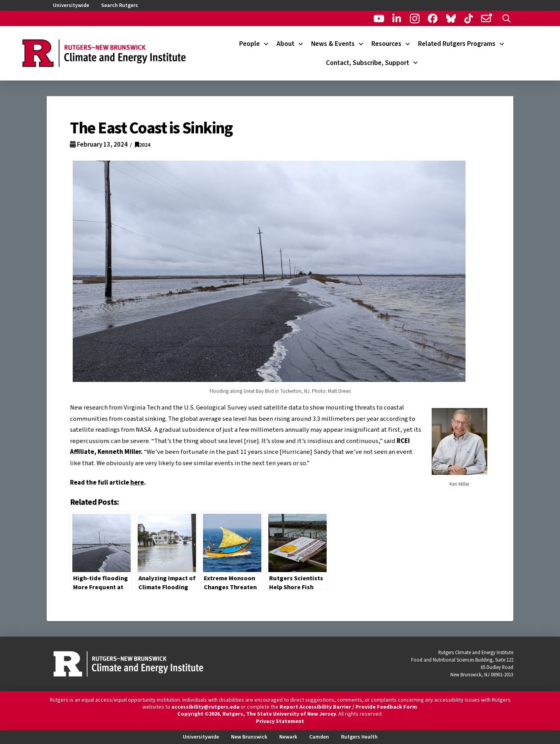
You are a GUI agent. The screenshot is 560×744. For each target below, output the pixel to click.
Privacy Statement (280, 721)
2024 (143, 145)
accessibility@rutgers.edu (206, 707)
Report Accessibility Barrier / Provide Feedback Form (348, 707)
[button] (507, 18)
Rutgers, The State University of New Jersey (279, 714)
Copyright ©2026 (199, 714)
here (137, 483)
